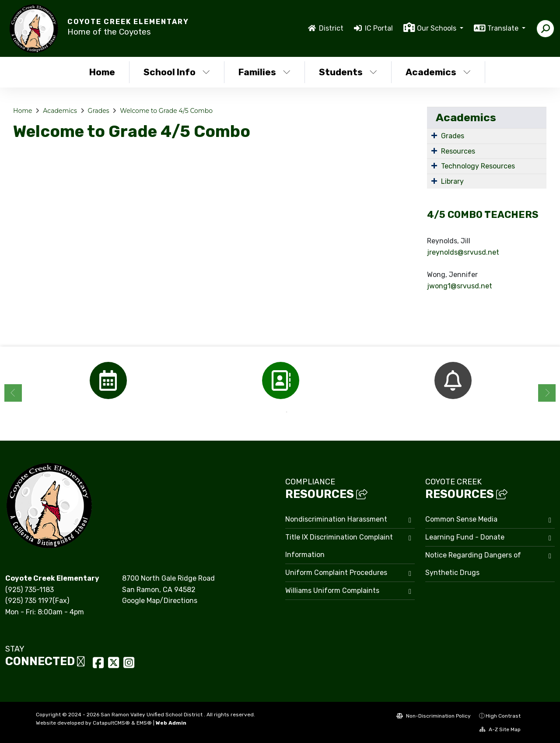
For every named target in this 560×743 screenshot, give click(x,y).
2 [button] (287, 412)
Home (102, 72)
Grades (99, 111)
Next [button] (547, 393)
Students (348, 72)
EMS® (144, 723)
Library (452, 181)
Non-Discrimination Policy (434, 716)
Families (264, 72)
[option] (108, 380)
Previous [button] (13, 393)
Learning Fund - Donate (465, 537)
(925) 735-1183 (30, 590)
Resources (458, 151)
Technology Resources (478, 166)
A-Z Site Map (500, 729)
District (331, 28)
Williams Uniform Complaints (332, 591)
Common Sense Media (461, 519)
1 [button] (273, 412)
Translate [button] (504, 28)
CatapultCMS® (111, 723)
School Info (177, 72)
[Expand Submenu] (434, 135)
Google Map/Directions (160, 601)
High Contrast (503, 716)
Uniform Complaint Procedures (336, 573)
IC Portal (379, 28)
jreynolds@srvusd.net (463, 252)
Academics (438, 72)
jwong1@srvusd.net (460, 286)
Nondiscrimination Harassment (336, 519)
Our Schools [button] (437, 28)
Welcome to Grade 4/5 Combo (166, 111)
